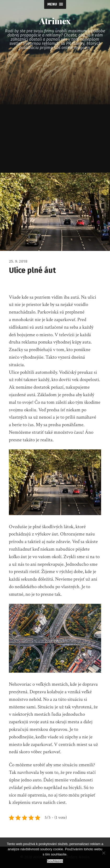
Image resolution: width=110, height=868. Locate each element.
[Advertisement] (55, 115)
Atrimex (55, 21)
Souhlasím (55, 861)
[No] (103, 853)
